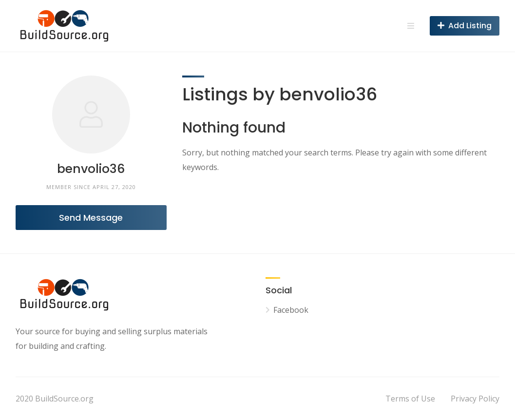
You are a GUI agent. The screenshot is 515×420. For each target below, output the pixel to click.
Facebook (291, 310)
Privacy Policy (475, 399)
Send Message (91, 218)
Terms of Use (410, 399)
